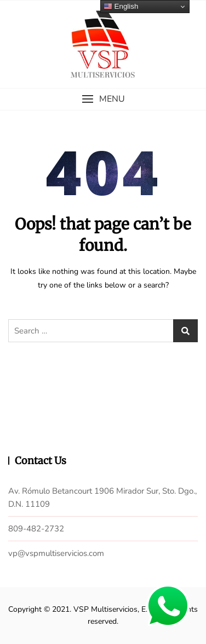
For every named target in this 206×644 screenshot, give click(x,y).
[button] (103, 99)
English (121, 7)
